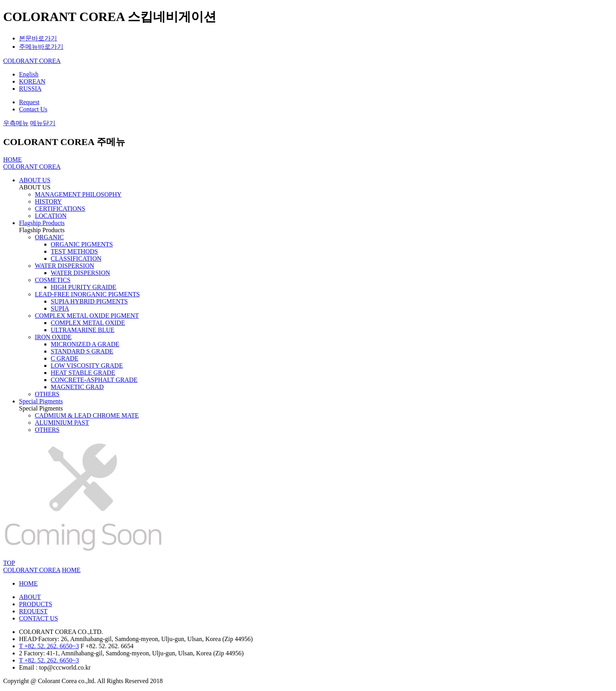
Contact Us (33, 109)
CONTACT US (38, 618)
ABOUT (30, 597)
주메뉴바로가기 (41, 47)
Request (29, 102)
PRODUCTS (36, 604)
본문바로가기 (38, 38)
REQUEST (33, 611)
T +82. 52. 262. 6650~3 (49, 646)
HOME (28, 583)
